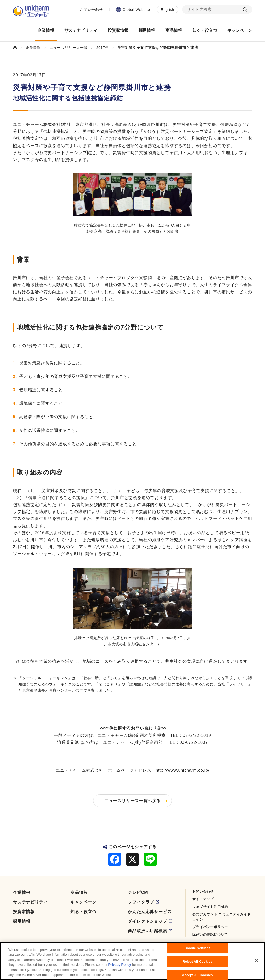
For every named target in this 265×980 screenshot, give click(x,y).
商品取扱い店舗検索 (147, 931)
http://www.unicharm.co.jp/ (182, 770)
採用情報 (22, 921)
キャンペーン (83, 902)
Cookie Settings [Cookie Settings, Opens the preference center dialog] (197, 948)
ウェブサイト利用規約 (210, 907)
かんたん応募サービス (150, 912)
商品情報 (79, 893)
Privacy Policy (120, 965)
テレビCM (138, 893)
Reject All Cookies (197, 962)
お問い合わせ (91, 10)
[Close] (257, 961)
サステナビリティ (30, 902)
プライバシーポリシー (210, 927)
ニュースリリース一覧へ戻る (132, 801)
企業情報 (22, 893)
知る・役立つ (83, 912)
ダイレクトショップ (147, 921)
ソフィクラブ (141, 902)
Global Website (136, 10)
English (167, 10)
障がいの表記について (210, 935)
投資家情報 (24, 912)
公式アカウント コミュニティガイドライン (221, 917)
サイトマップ (203, 899)
